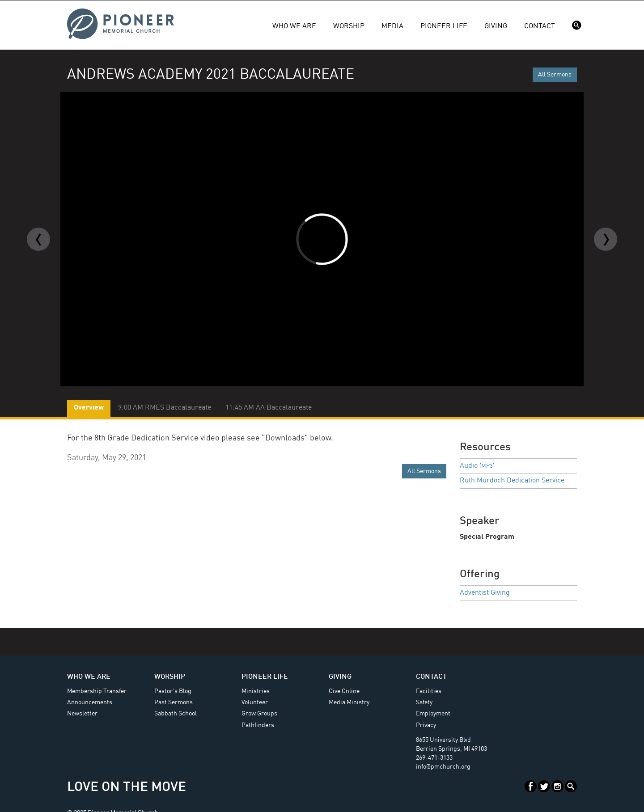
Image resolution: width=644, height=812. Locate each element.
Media (392, 26)
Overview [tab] (89, 408)
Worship (349, 26)
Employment (433, 714)
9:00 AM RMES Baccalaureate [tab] (165, 408)
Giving (496, 26)
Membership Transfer (97, 691)
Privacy (426, 725)
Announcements (90, 702)
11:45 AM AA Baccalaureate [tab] (269, 408)
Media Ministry (349, 702)
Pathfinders (258, 725)
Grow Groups (259, 714)
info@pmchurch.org (443, 767)
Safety (424, 702)
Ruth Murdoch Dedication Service (512, 481)
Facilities (429, 691)
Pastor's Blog (173, 691)
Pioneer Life (444, 26)
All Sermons (555, 75)
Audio (477, 466)
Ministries (256, 691)
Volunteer (255, 702)
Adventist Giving (485, 593)
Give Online (344, 691)
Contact (540, 26)
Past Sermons (174, 702)
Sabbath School (176, 714)
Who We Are (294, 26)
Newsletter (82, 714)
